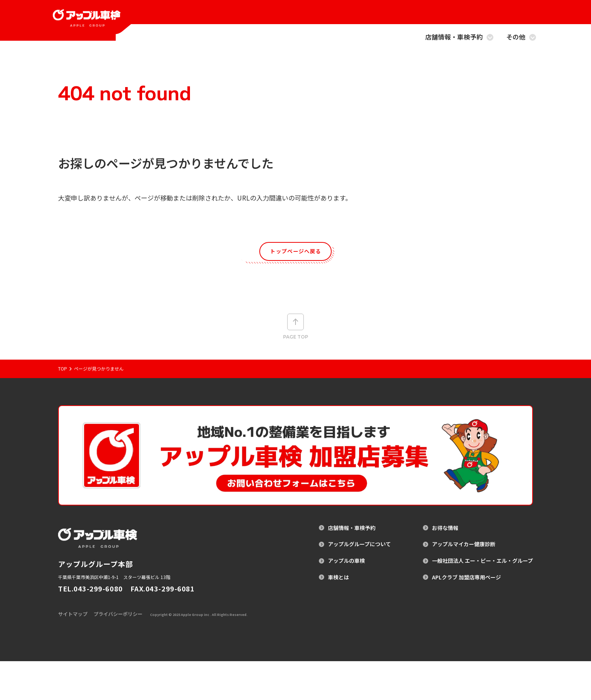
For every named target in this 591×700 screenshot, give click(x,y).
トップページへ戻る (296, 253)
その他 (521, 38)
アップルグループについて (359, 572)
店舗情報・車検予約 (459, 38)
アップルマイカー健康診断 (464, 572)
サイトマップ (73, 653)
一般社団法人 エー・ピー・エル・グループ (482, 589)
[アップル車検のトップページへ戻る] (99, 28)
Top (63, 385)
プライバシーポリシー (118, 653)
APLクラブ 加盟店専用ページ (466, 605)
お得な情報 (445, 556)
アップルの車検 (346, 589)
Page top (296, 334)
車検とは (338, 605)
